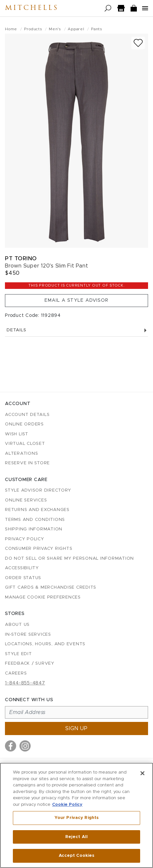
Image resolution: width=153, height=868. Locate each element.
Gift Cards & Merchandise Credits (51, 587)
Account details (27, 415)
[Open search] (108, 8)
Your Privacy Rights (76, 818)
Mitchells (32, 8)
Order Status (23, 578)
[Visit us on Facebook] (11, 746)
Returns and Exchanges (37, 510)
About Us (17, 625)
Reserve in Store (27, 463)
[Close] (142, 773)
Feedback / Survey (30, 664)
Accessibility (22, 568)
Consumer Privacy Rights (39, 549)
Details (76, 330)
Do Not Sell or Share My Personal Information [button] (69, 559)
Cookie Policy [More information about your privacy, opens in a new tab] (67, 805)
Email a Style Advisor (76, 300)
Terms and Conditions (35, 520)
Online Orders (24, 424)
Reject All (76, 837)
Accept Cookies (77, 856)
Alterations (21, 454)
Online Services (26, 500)
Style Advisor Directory (38, 490)
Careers (16, 673)
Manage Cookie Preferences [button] (43, 597)
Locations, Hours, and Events (45, 644)
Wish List (17, 434)
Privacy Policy (25, 539)
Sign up (76, 728)
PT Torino (21, 258)
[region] (76, 815)
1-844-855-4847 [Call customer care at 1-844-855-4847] (25, 683)
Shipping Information (34, 529)
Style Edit (18, 654)
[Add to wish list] (138, 43)
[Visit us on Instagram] (25, 746)
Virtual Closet (25, 444)
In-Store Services (28, 635)
